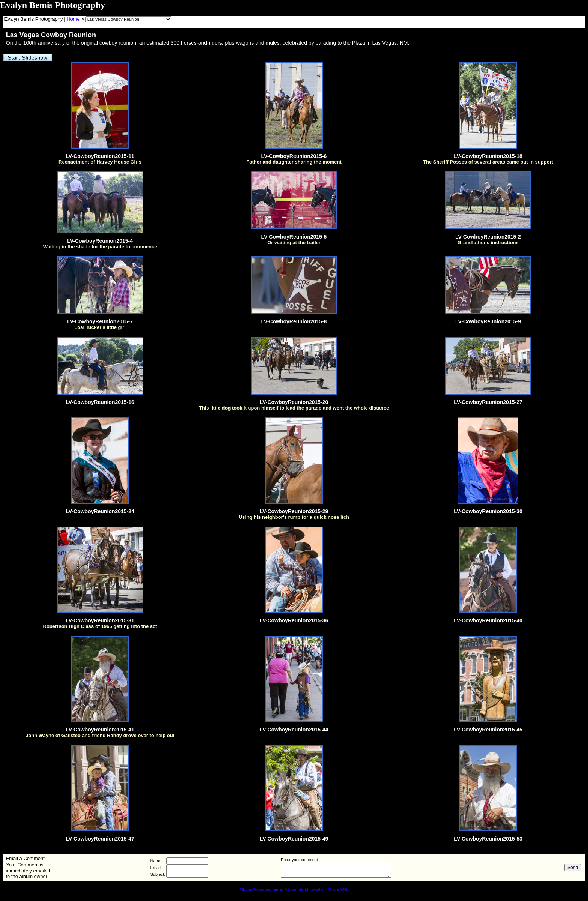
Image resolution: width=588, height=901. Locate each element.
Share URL (338, 889)
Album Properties (255, 889)
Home (73, 19)
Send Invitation (312, 889)
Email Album (285, 889)
